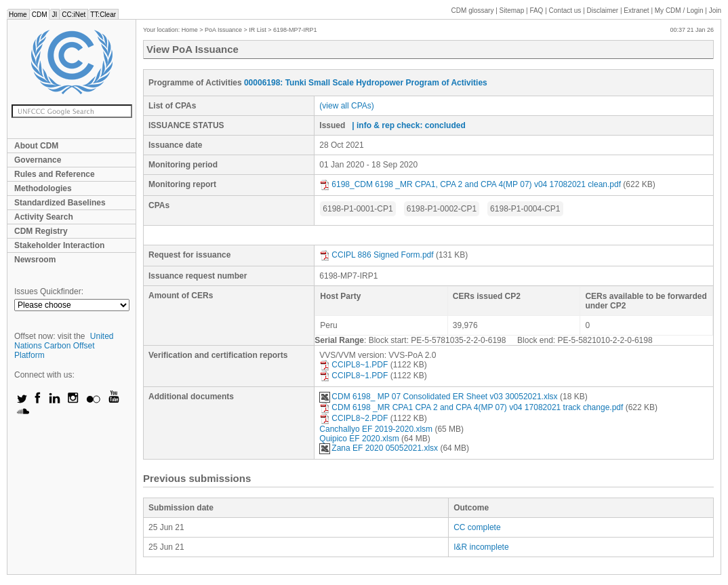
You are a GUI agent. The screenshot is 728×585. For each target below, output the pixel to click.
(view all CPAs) (346, 106)
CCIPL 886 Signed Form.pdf (376, 255)
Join (715, 11)
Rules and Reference (55, 174)
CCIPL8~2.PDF (353, 418)
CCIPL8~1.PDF (353, 365)
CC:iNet (74, 15)
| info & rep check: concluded (408, 125)
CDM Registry (41, 231)
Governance (38, 160)
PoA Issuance (223, 30)
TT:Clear (103, 15)
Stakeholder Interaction (59, 245)
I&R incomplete (481, 547)
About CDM (36, 146)
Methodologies (43, 188)
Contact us (565, 11)
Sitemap (512, 11)
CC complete (477, 527)
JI (54, 15)
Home (18, 15)
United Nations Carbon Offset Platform (64, 346)
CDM (40, 15)
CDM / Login (680, 11)
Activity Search (44, 217)
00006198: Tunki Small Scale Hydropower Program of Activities (366, 83)
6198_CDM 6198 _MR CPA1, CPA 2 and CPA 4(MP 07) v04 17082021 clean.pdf (470, 184)
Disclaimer (603, 11)
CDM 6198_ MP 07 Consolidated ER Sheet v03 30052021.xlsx (438, 397)
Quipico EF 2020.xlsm (359, 439)
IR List (258, 30)
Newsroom (35, 260)
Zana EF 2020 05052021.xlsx (379, 448)
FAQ (536, 11)
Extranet (636, 11)
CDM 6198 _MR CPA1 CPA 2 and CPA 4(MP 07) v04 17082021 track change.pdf (471, 407)
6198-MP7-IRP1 (295, 30)
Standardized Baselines (60, 203)
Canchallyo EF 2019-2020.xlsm (376, 429)
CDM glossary (473, 11)
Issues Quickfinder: (49, 291)
